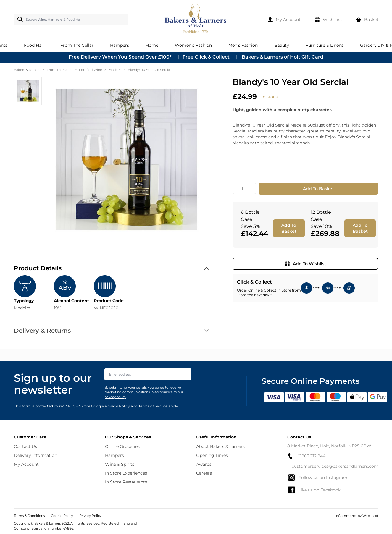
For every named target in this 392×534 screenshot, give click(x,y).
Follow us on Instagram (317, 478)
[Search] (19, 19)
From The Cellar (60, 70)
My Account (26, 464)
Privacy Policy (90, 516)
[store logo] (196, 20)
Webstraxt (370, 516)
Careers (204, 473)
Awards (204, 464)
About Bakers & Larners (220, 446)
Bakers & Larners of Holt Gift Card (283, 57)
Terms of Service (153, 406)
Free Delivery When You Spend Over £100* (120, 57)
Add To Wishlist (305, 264)
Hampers (114, 455)
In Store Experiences (126, 473)
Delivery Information (36, 455)
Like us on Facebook (314, 490)
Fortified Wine (91, 70)
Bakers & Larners (27, 70)
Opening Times (212, 455)
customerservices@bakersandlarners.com (333, 466)
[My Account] (284, 20)
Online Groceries (122, 446)
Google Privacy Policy (110, 406)
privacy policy (115, 397)
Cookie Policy (62, 516)
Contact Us (25, 446)
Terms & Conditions (29, 516)
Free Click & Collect (206, 57)
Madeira (115, 70)
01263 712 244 (306, 456)
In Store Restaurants (126, 482)
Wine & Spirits (120, 464)
